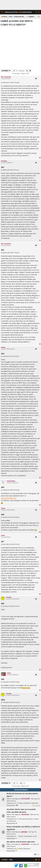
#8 (3, 604)
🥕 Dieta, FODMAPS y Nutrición (27, 803)
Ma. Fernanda (6, 77)
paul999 (37, 864)
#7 (3, 542)
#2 (3, 167)
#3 (3, 250)
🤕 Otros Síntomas (23, 849)
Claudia (9, 597)
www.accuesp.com (9, 498)
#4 (3, 354)
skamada (25, 815)
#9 (3, 679)
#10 (3, 700)
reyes (9, 673)
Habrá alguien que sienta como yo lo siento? (17, 23)
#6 (3, 515)
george (24, 832)
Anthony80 (26, 799)
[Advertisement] (20, 48)
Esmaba (4, 161)
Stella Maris (11, 481)
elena (3, 347)
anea (3, 535)
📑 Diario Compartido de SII (27, 836)
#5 (3, 487)
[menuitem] (11, 12)
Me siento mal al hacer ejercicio (21, 842)
